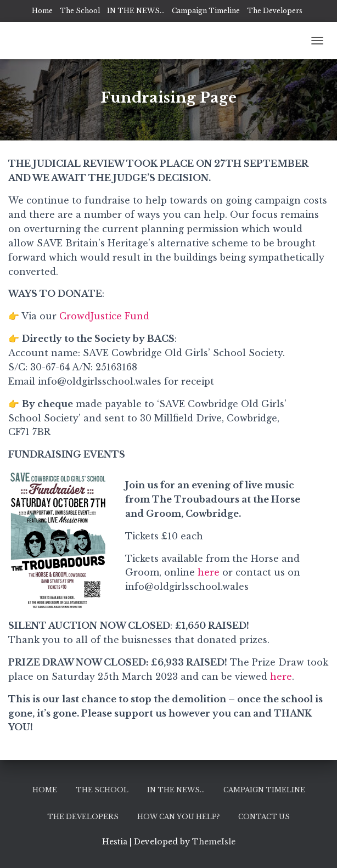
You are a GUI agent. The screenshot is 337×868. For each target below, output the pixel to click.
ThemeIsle (214, 842)
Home (42, 11)
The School (80, 11)
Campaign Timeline (206, 11)
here (210, 572)
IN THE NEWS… (136, 11)
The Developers (275, 11)
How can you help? (178, 817)
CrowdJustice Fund (104, 316)
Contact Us (264, 817)
